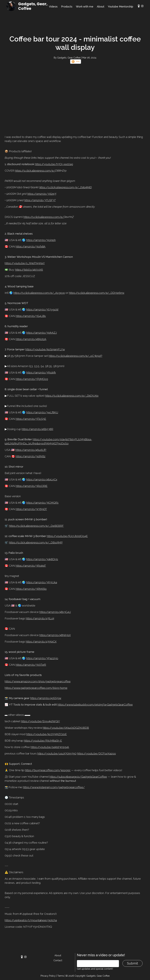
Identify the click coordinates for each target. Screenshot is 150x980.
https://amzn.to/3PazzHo (42, 658)
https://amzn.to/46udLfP (31, 450)
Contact (58, 960)
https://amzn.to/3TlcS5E (31, 419)
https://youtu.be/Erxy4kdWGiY (40, 721)
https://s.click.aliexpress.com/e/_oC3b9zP (75, 356)
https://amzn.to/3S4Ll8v (31, 316)
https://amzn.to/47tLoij (40, 618)
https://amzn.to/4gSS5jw (46, 698)
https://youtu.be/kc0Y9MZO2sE (47, 734)
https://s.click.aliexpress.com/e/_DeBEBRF (36, 526)
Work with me (85, 7)
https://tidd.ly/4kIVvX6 (29, 270)
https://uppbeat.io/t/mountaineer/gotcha (31, 920)
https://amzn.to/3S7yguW (42, 309)
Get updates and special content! (95, 969)
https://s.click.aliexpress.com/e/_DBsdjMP (36, 542)
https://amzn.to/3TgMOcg (32, 379)
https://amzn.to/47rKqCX (41, 642)
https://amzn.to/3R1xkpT (31, 566)
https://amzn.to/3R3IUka (42, 582)
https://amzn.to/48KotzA (31, 339)
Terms (61, 976)
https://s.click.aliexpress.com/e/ (35, 171)
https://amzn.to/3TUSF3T (40, 200)
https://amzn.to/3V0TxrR (31, 665)
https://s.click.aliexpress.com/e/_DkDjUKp (72, 396)
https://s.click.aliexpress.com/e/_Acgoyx (39, 293)
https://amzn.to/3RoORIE (32, 486)
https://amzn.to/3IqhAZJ (42, 333)
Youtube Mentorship (120, 7)
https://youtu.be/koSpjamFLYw (45, 349)
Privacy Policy (48, 976)
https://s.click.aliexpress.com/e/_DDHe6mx (97, 293)
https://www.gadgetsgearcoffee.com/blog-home (36, 688)
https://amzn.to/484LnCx (42, 479)
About (101, 7)
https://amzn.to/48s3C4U (55, 612)
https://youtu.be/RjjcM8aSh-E (43, 741)
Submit (132, 963)
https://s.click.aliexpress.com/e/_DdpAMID (66, 187)
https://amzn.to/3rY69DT (31, 509)
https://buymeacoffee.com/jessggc (48, 770)
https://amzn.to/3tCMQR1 (42, 503)
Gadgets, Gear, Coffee (33, 6)
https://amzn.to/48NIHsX (55, 635)
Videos (53, 7)
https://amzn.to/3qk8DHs (42, 559)
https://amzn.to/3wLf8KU (42, 412)
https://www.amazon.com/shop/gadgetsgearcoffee (38, 681)
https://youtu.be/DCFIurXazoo (96, 753)
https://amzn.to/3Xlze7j (42, 194)
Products (67, 7)
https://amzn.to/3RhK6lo (31, 589)
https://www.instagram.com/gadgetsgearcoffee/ (54, 787)
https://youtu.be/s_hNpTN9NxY (25, 263)
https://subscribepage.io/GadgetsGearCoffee (78, 777)
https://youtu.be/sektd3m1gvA (50, 747)
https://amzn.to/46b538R (37, 429)
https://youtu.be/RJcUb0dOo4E (67, 536)
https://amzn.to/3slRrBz (31, 456)
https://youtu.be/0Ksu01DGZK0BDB (66, 728)
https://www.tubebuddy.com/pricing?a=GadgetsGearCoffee (95, 705)
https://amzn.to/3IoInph (41, 240)
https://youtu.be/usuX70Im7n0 (57, 753)
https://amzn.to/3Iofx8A (31, 246)
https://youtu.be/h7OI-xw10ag (54, 164)
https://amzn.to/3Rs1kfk (41, 372)
